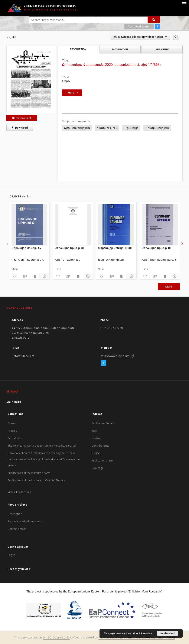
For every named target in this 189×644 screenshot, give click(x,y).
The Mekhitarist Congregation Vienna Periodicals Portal (42, 446)
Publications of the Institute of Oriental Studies (36, 480)
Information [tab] (120, 49)
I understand (167, 633)
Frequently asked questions (25, 521)
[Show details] (44, 276)
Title (94, 431)
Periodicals (15, 438)
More (169, 287)
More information (142, 633)
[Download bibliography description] (24, 276)
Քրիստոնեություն (77, 128)
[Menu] (184, 3)
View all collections (19, 492)
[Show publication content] (34, 276)
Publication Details (103, 423)
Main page (14, 402)
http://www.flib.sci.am (115, 356)
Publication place (102, 461)
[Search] (154, 20)
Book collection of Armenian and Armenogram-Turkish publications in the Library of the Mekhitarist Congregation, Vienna (44, 459)
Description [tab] (78, 49)
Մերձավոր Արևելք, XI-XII (115, 248)
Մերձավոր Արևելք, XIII (70, 248)
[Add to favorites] (176, 37)
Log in (11, 555)
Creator (96, 438)
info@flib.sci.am (24, 356)
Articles (12, 431)
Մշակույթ (131, 128)
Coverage (98, 468)
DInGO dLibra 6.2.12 (56, 638)
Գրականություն (157, 128)
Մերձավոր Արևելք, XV (26, 248)
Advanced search (139, 26)
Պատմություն (107, 128)
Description (15, 514)
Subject (96, 453)
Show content (22, 118)
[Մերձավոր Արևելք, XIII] (73, 225)
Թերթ (66, 81)
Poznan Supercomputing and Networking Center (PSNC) (137, 638)
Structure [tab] (162, 49)
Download (18, 128)
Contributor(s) (100, 446)
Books (12, 423)
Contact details (17, 529)
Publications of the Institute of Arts (29, 473)
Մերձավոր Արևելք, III (156, 248)
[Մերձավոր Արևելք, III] (160, 225)
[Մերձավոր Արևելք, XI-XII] (116, 225)
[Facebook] (104, 363)
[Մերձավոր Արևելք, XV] (30, 225)
